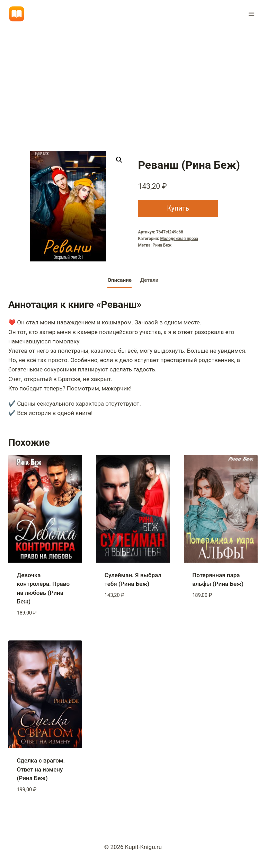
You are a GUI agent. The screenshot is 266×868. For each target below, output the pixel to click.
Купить (177, 208)
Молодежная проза (179, 239)
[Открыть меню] (251, 14)
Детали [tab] (149, 280)
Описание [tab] (119, 280)
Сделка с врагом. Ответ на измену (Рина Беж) (41, 769)
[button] (119, 160)
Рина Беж (162, 245)
